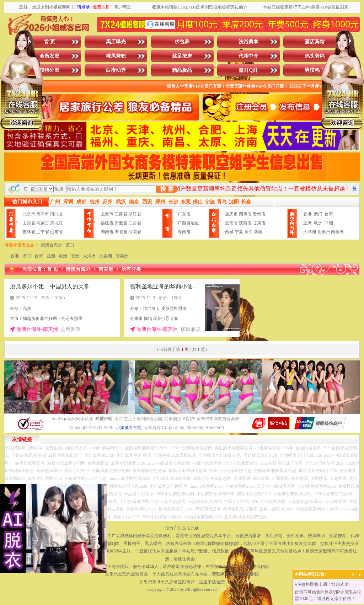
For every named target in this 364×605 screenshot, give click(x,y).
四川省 (245, 214)
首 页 (50, 42)
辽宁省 (43, 232)
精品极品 (182, 70)
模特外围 (49, 70)
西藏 (229, 232)
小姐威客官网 (129, 428)
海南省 (184, 232)
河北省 (57, 214)
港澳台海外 (52, 245)
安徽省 (121, 223)
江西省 (135, 223)
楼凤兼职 (116, 56)
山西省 (29, 223)
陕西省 (245, 223)
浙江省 (135, 214)
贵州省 (259, 214)
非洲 (329, 223)
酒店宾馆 (315, 42)
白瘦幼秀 (116, 70)
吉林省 (29, 232)
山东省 (57, 232)
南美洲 (337, 232)
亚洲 (307, 223)
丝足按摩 (182, 56)
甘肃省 (259, 223)
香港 (307, 214)
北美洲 (106, 256)
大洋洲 (310, 232)
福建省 (107, 223)
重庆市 (231, 214)
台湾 (329, 214)
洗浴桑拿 (248, 42)
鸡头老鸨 (315, 56)
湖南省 (107, 232)
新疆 (258, 232)
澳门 (318, 214)
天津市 (43, 214)
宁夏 (239, 232)
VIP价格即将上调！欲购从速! (322, 584)
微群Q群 (248, 70)
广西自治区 (188, 223)
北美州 (323, 232)
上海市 (107, 214)
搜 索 (167, 189)
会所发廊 (49, 56)
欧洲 (318, 223)
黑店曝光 (116, 42)
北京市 (29, 214)
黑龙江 (57, 223)
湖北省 (121, 232)
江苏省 (121, 214)
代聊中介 (248, 56)
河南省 (135, 232)
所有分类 (131, 269)
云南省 (231, 223)
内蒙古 (43, 223)
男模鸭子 (315, 70)
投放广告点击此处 (182, 528)
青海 (248, 232)
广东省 (184, 214)
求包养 (182, 42)
